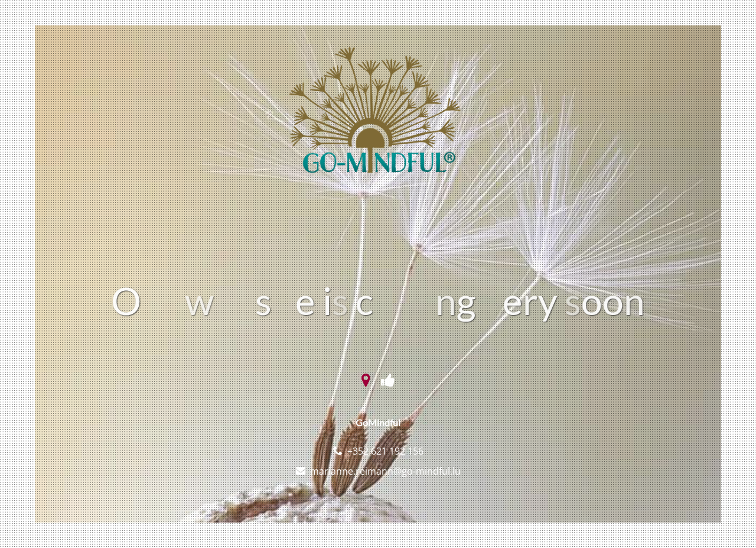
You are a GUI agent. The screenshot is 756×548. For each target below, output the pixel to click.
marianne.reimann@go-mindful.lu (385, 471)
